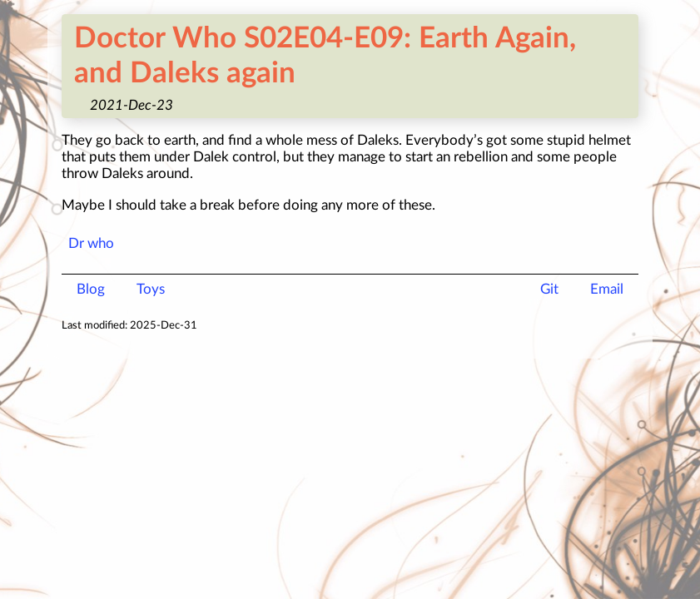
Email (607, 289)
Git (549, 289)
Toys (151, 289)
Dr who (91, 243)
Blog (91, 289)
